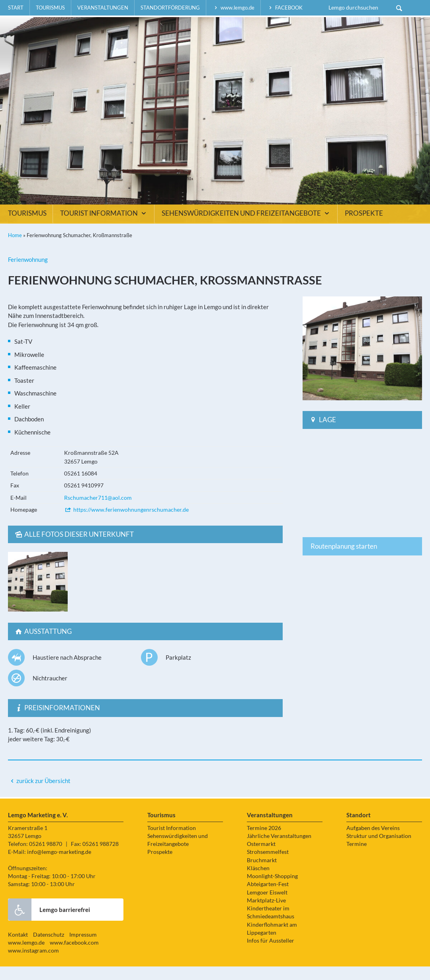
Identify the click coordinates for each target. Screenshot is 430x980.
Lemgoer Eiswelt (267, 906)
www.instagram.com (33, 964)
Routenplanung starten (344, 560)
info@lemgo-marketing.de (59, 865)
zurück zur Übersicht (43, 794)
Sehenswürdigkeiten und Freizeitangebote (246, 227)
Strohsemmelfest (268, 865)
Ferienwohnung (28, 273)
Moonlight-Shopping (272, 890)
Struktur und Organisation (379, 849)
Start (16, 8)
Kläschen (258, 882)
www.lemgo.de (233, 8)
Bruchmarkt (262, 874)
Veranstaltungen (103, 8)
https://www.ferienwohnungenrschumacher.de (126, 523)
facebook (285, 8)
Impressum (83, 948)
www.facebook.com (74, 956)
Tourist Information (104, 227)
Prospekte (364, 227)
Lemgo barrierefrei (49, 923)
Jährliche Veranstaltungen (279, 849)
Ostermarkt (261, 857)
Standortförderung (170, 8)
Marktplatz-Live (266, 914)
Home (15, 249)
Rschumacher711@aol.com (98, 511)
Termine (357, 857)
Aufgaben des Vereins (373, 842)
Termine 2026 (264, 842)
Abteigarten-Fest (268, 898)
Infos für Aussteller (271, 954)
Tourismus (50, 8)
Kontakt (18, 948)
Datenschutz (49, 948)
